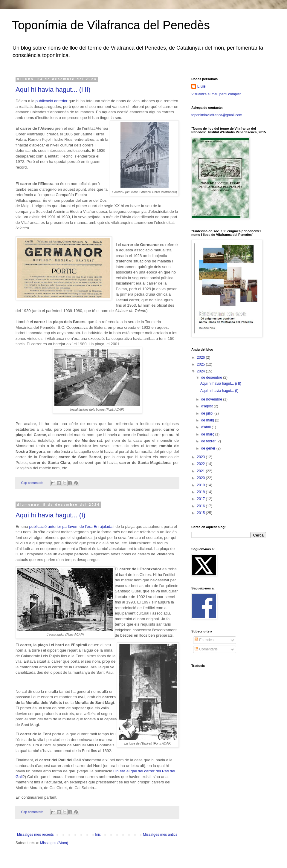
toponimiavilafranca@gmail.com (217, 115)
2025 (201, 364)
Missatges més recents (35, 835)
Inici (98, 835)
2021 (201, 471)
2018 (201, 492)
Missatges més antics (160, 835)
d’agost (207, 406)
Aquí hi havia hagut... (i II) (53, 90)
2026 (201, 357)
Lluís (201, 86)
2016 (201, 506)
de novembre (212, 399)
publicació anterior (52, 101)
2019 (201, 485)
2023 (201, 457)
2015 (201, 513)
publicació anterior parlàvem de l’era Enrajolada (71, 527)
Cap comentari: (33, 483)
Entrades (204, 640)
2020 (201, 478)
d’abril (206, 427)
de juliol (208, 413)
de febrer (209, 441)
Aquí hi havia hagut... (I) (51, 515)
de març (208, 434)
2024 (201, 371)
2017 (201, 499)
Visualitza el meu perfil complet (216, 94)
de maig (208, 420)
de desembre (212, 378)
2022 (201, 464)
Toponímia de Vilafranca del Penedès (111, 25)
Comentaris (206, 649)
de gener (209, 448)
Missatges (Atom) (54, 843)
